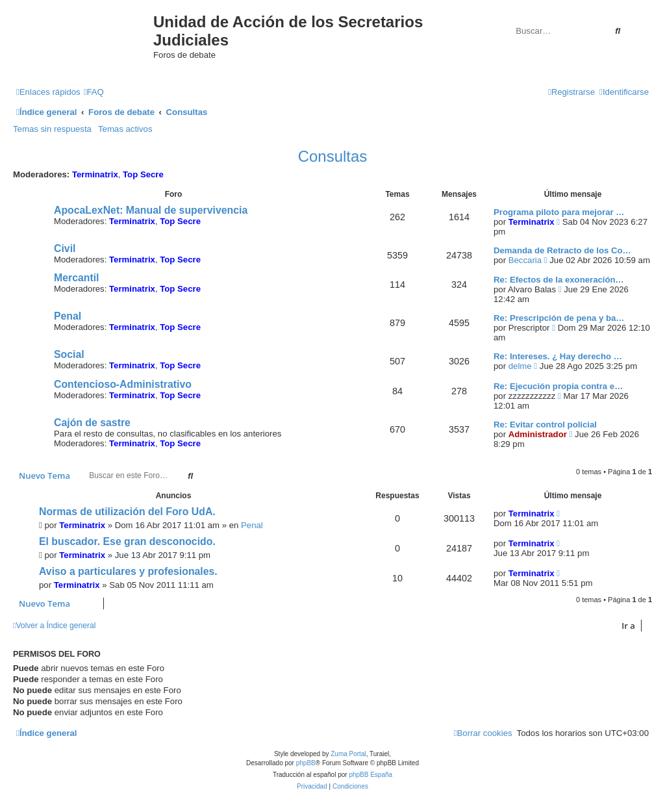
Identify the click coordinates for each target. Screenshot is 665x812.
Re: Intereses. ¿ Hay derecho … (558, 356)
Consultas (333, 156)
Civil (65, 248)
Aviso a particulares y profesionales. (128, 571)
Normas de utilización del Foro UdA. (127, 512)
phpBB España (370, 775)
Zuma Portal (348, 754)
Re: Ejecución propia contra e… (558, 386)
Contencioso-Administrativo (123, 384)
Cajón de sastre (92, 423)
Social (69, 354)
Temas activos (125, 129)
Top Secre (143, 174)
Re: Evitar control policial (545, 425)
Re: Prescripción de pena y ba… (559, 318)
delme (520, 366)
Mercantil (77, 278)
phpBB (306, 763)
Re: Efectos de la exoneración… (559, 280)
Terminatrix (95, 174)
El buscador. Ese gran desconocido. (127, 541)
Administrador (538, 434)
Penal (68, 316)
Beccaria (525, 260)
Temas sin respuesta (52, 129)
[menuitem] (94, 92)
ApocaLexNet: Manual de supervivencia (151, 210)
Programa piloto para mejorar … (559, 212)
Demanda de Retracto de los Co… (562, 250)
